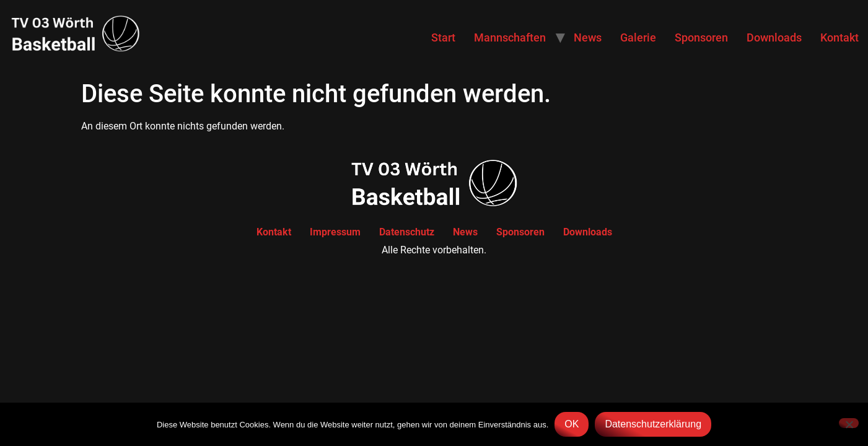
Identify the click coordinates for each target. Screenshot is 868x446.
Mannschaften (510, 37)
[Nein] (849, 423)
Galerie (638, 37)
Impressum (335, 232)
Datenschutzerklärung (653, 424)
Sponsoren (701, 37)
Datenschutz (407, 232)
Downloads (774, 37)
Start (443, 37)
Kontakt (840, 37)
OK (572, 424)
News (588, 37)
